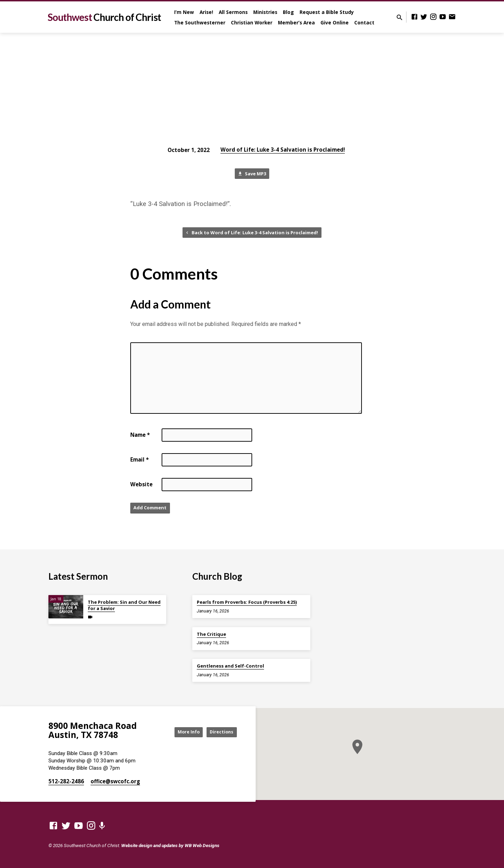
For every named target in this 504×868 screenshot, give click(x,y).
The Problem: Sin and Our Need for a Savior (124, 606)
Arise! (206, 12)
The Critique (211, 634)
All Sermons (233, 12)
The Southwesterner (200, 22)
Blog (288, 12)
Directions (219, 732)
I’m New (184, 12)
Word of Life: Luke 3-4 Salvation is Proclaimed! (283, 150)
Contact (364, 22)
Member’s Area (296, 22)
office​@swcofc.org (115, 782)
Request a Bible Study (327, 12)
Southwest (104, 17)
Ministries (265, 12)
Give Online (335, 22)
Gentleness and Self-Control (230, 666)
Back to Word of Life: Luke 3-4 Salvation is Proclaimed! (251, 234)
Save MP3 (252, 174)
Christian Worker (252, 22)
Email (139, 462)
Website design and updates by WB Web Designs (170, 845)
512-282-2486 (66, 782)
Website (141, 487)
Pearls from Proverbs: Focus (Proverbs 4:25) (247, 602)
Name (140, 437)
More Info (180, 732)
